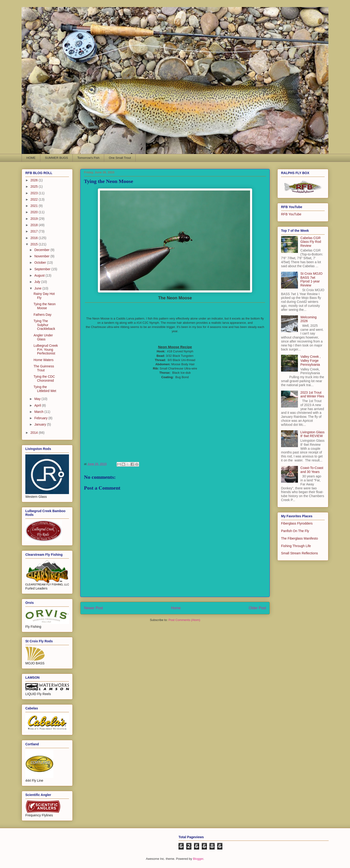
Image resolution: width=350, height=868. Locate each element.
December (42, 250)
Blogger (198, 859)
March (39, 412)
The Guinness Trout (44, 368)
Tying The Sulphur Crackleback (44, 325)
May (38, 399)
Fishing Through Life (296, 546)
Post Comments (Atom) (184, 620)
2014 (35, 433)
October (41, 263)
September (43, 269)
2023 (35, 193)
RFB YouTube (291, 214)
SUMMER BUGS (57, 158)
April (38, 405)
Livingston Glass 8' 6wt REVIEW (313, 434)
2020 (35, 212)
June (38, 288)
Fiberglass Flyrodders (297, 523)
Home (176, 608)
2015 (35, 244)
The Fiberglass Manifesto (299, 538)
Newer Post (93, 608)
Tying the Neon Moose (45, 306)
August (40, 275)
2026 (35, 180)
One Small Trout (120, 158)
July (38, 282)
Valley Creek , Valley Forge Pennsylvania (311, 361)
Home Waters (44, 360)
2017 (35, 231)
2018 (35, 225)
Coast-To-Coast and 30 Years (312, 470)
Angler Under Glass (43, 337)
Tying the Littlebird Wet (45, 389)
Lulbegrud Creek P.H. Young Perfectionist (46, 350)
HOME (31, 158)
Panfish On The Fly (295, 531)
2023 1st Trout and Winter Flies (312, 394)
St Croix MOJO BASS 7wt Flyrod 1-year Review (312, 279)
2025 (35, 187)
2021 (35, 206)
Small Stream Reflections (299, 553)
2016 (35, 238)
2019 (35, 219)
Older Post (257, 608)
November (42, 256)
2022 (35, 199)
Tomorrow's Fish (88, 158)
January (41, 424)
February (41, 418)
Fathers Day (42, 315)
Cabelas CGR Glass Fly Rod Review (311, 242)
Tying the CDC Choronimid (44, 379)
